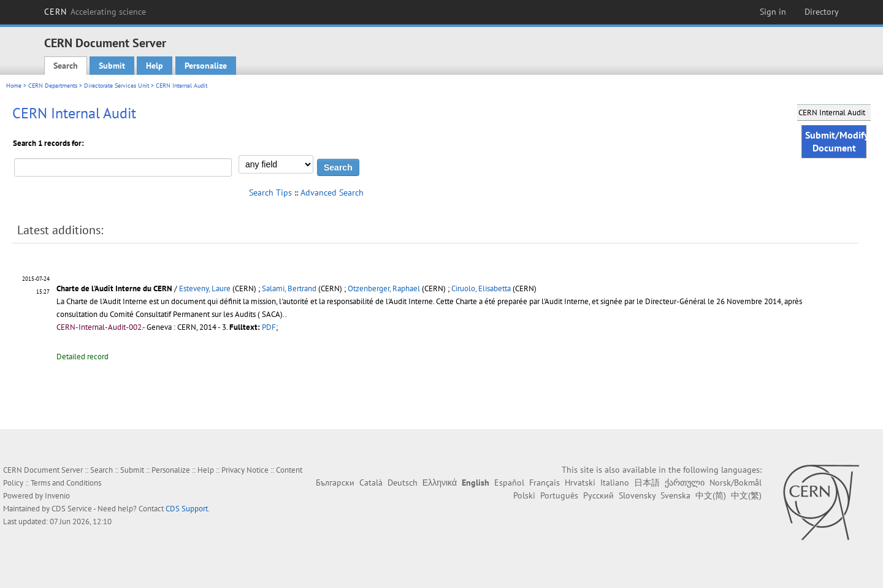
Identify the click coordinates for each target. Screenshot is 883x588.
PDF (269, 327)
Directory (822, 12)
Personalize (206, 66)
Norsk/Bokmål (736, 483)
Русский (598, 495)
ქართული (685, 483)
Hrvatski (580, 483)
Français (545, 483)
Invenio (57, 496)
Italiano (615, 483)
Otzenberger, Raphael (384, 288)
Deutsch (403, 483)
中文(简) (711, 495)
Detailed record (82, 357)
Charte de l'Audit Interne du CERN (115, 288)
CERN (95, 12)
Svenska (675, 495)
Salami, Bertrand (289, 288)
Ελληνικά (440, 483)
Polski (524, 495)
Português (559, 495)
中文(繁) (746, 495)
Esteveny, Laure (205, 288)
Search (66, 66)
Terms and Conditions (66, 483)
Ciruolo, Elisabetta (481, 288)
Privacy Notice (245, 470)
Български (335, 483)
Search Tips (270, 193)
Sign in (773, 12)
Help (155, 66)
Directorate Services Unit (117, 86)
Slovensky (637, 495)
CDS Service (72, 509)
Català (371, 483)
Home (14, 86)
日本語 (647, 483)
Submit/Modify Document (836, 141)
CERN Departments (53, 86)
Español (509, 483)
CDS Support (187, 509)
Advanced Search (332, 193)
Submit (112, 66)
